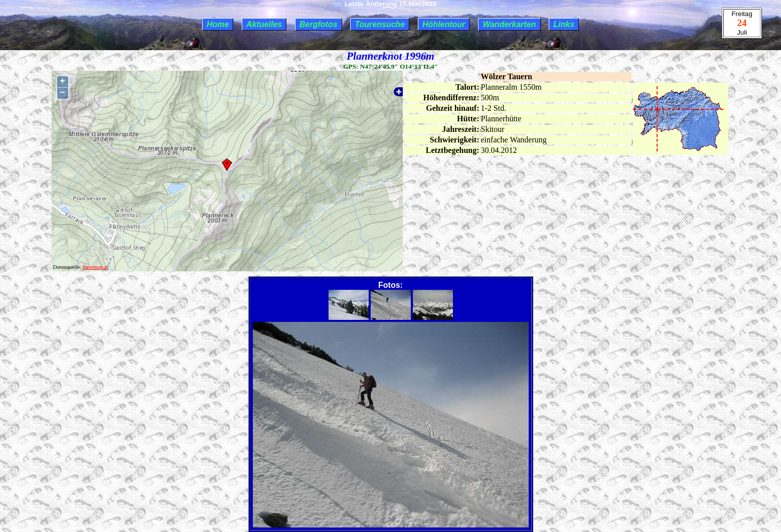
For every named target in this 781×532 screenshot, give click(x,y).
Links (564, 24)
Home (218, 24)
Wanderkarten (509, 24)
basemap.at (95, 267)
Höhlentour (444, 24)
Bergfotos (319, 24)
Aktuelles (264, 24)
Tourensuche (380, 24)
